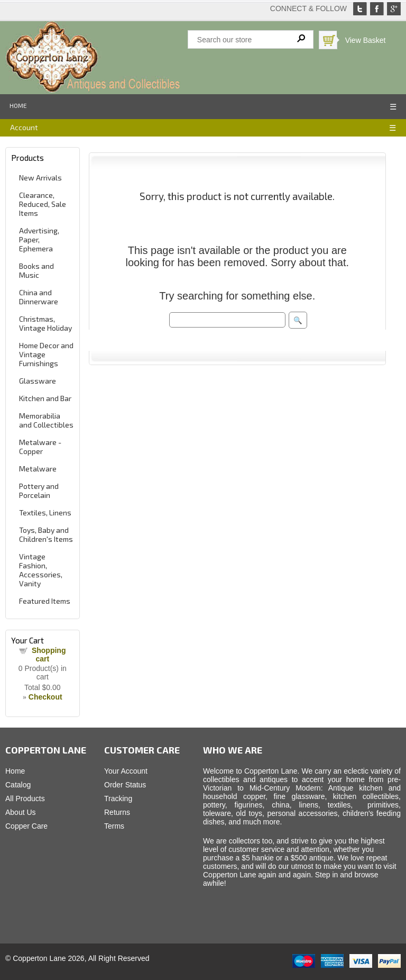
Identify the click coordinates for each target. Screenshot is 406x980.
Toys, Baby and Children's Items (46, 534)
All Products (25, 798)
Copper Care (26, 826)
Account (24, 127)
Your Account (126, 771)
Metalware (38, 469)
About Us (21, 812)
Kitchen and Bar (45, 398)
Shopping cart (49, 655)
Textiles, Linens (45, 512)
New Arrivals (40, 178)
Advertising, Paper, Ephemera (39, 239)
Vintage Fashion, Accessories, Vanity (41, 570)
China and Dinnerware (39, 297)
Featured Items (45, 601)
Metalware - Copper (40, 447)
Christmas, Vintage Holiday (45, 323)
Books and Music (36, 270)
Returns (117, 812)
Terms (114, 826)
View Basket (366, 40)
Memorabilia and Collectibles (46, 420)
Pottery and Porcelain (39, 491)
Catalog (18, 785)
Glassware (38, 381)
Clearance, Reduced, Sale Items (43, 204)
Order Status (125, 785)
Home (18, 105)
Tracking (118, 798)
